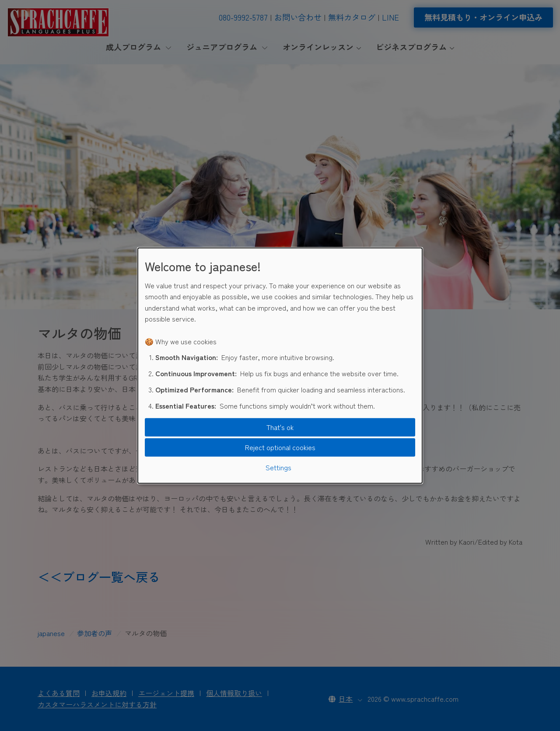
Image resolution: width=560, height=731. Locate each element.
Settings (278, 467)
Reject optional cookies (280, 447)
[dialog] (280, 365)
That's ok (280, 427)
